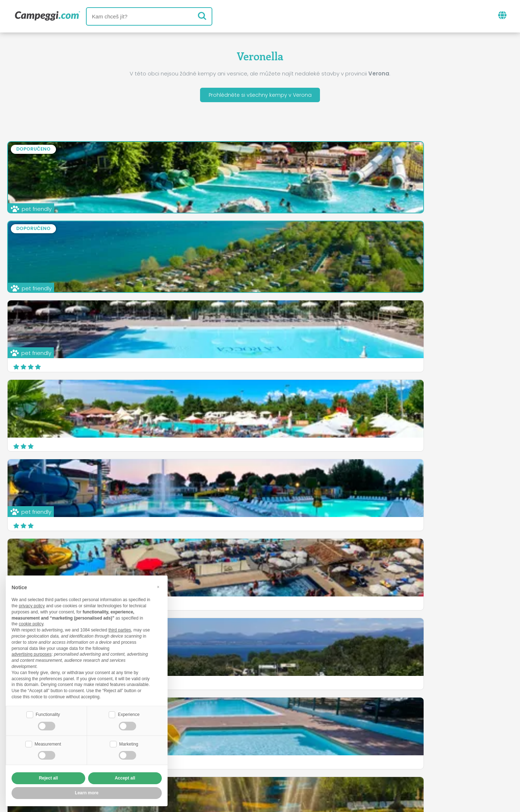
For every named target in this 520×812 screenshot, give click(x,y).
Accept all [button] (125, 778)
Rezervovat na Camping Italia (310, 752)
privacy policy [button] (32, 605)
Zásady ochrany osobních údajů (217, 765)
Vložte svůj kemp (228, 752)
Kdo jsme (177, 752)
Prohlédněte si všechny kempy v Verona (260, 96)
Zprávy (226, 722)
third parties (120, 629)
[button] (158, 586)
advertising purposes (32, 653)
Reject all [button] (49, 778)
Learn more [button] (86, 793)
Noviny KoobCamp (276, 722)
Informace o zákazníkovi (316, 765)
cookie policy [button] (31, 623)
